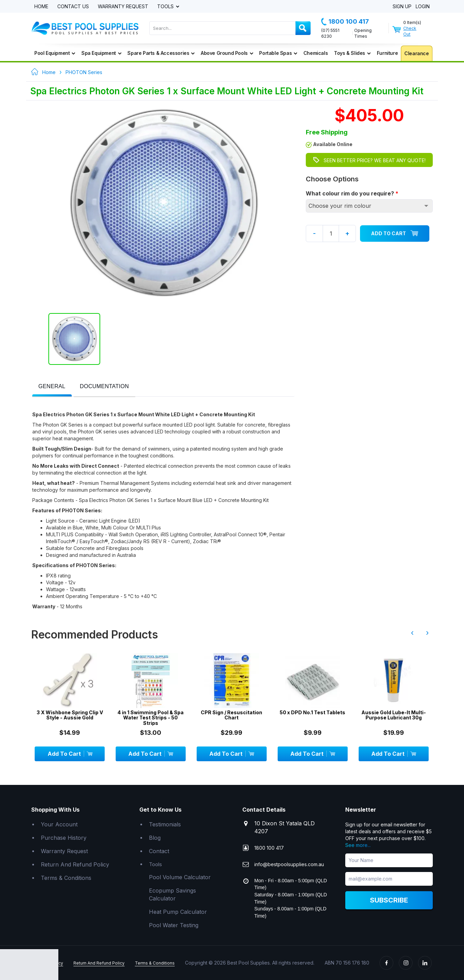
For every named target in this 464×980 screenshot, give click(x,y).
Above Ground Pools (227, 53)
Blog (155, 838)
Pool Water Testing (174, 925)
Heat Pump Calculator (178, 912)
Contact (159, 851)
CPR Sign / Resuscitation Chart (231, 715)
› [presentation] (427, 633)
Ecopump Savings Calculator (172, 894)
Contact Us (73, 7)
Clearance (416, 53)
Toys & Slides (352, 53)
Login (423, 7)
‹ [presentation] (412, 633)
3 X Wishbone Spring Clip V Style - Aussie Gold (70, 715)
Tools (166, 7)
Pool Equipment (55, 53)
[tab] (52, 387)
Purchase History (64, 838)
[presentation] (52, 387)
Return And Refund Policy (75, 864)
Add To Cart (395, 234)
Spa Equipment (101, 53)
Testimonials (165, 824)
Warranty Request (123, 7)
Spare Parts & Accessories (161, 53)
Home (41, 7)
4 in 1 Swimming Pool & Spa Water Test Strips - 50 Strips (150, 718)
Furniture (387, 53)
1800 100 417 (345, 22)
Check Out (410, 31)
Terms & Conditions (66, 878)
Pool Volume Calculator (180, 877)
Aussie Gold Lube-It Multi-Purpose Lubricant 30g (394, 715)
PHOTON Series (84, 72)
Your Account (59, 824)
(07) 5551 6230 (330, 33)
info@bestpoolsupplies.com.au (289, 864)
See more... (358, 845)
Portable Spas (278, 53)
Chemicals (316, 53)
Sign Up (402, 7)
